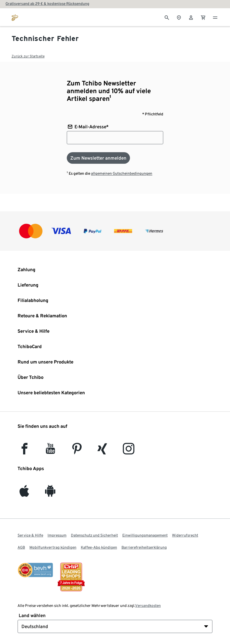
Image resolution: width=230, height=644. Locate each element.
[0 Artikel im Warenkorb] (203, 17)
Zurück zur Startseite (28, 56)
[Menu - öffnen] (215, 17)
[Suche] (167, 17)
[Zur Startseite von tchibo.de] (15, 17)
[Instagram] (129, 451)
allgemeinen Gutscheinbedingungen (122, 173)
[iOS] (24, 494)
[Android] (50, 494)
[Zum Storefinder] (179, 17)
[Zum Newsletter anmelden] (98, 158)
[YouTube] (51, 451)
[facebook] (24, 451)
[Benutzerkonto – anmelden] (191, 17)
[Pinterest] (77, 451)
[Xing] (102, 451)
